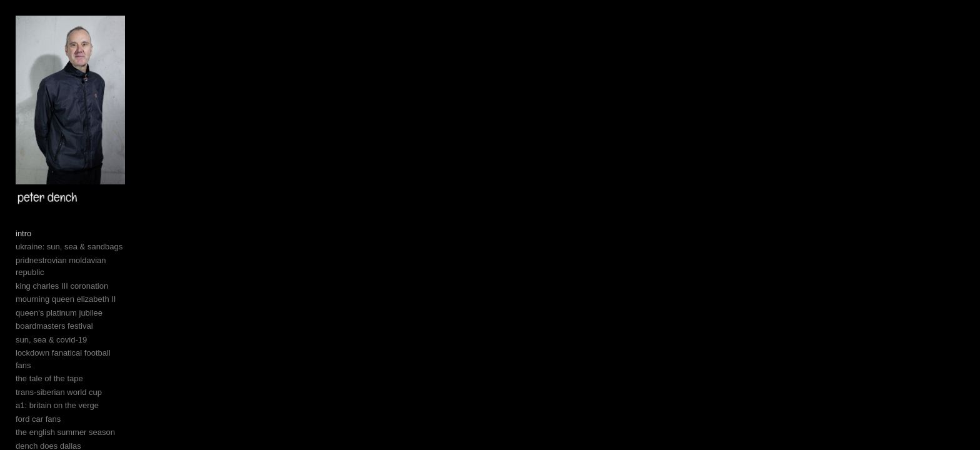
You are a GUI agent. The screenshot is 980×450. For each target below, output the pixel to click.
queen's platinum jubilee (59, 400)
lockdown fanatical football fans (72, 441)
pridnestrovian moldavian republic (76, 360)
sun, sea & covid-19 (51, 427)
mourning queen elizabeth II (66, 387)
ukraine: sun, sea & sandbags (69, 347)
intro (23, 333)
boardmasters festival (54, 414)
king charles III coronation (62, 373)
